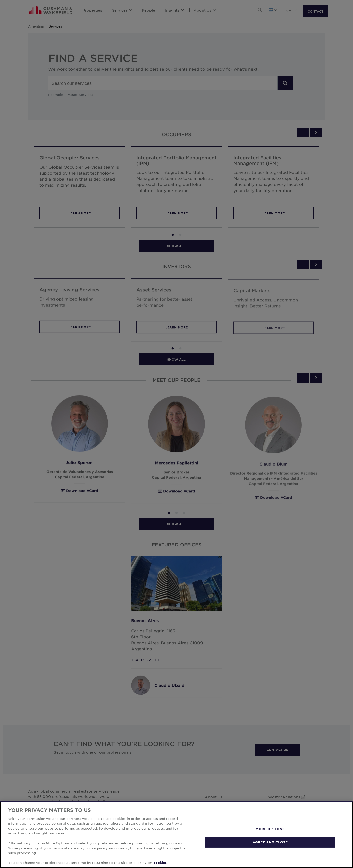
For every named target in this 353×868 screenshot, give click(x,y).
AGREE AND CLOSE (270, 842)
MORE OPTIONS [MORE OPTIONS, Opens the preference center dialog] (270, 829)
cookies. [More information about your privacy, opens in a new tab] (160, 863)
